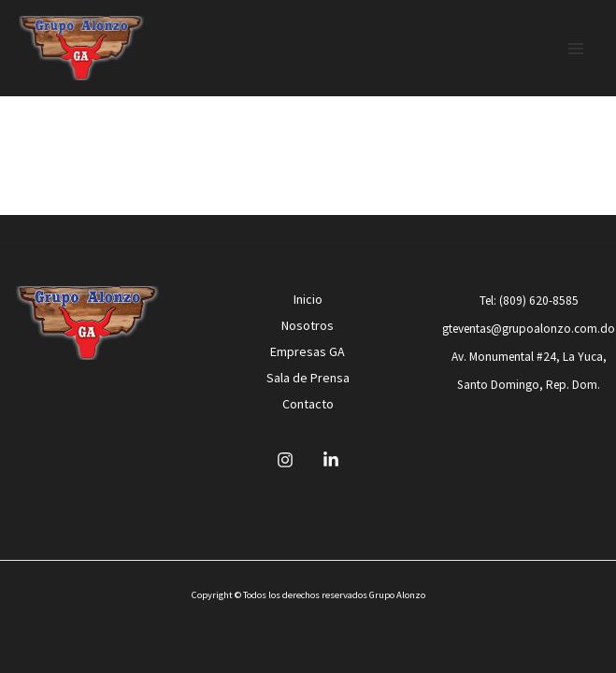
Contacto (308, 404)
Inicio (308, 299)
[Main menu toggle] (577, 49)
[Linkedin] (331, 460)
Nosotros (308, 325)
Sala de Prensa (308, 378)
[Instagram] (285, 460)
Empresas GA (308, 351)
